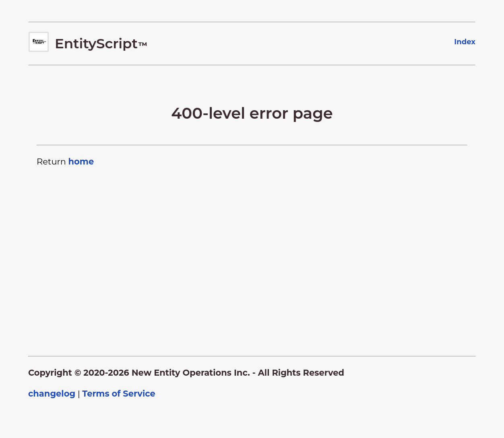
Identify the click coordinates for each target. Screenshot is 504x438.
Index (465, 42)
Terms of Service (119, 394)
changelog (52, 394)
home (81, 161)
